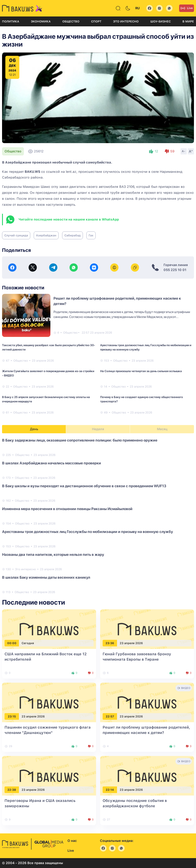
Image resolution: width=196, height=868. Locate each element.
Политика (11, 21)
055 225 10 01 (175, 270)
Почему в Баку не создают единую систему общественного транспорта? (141, 399)
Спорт (96, 21)
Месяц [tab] (162, 429)
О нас (72, 841)
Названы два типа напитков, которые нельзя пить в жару (53, 554)
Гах (91, 235)
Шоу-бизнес (161, 21)
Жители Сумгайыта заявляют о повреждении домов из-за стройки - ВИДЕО (48, 373)
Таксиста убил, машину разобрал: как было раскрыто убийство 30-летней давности (49, 347)
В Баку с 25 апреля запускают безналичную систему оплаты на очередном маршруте (46, 399)
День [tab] (34, 429)
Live (187, 8)
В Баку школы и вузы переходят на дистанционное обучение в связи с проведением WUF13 (84, 486)
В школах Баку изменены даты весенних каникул (46, 577)
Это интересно (126, 21)
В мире (188, 21)
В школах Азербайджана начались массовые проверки (52, 463)
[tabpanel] (98, 516)
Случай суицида (16, 235)
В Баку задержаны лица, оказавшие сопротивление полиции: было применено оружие (80, 440)
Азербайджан (46, 235)
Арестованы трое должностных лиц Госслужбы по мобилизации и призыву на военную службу (146, 347)
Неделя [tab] (98, 429)
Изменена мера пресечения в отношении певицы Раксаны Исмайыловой (67, 509)
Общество (71, 21)
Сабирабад (72, 235)
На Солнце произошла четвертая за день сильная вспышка (141, 371)
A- (184, 151)
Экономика (41, 21)
